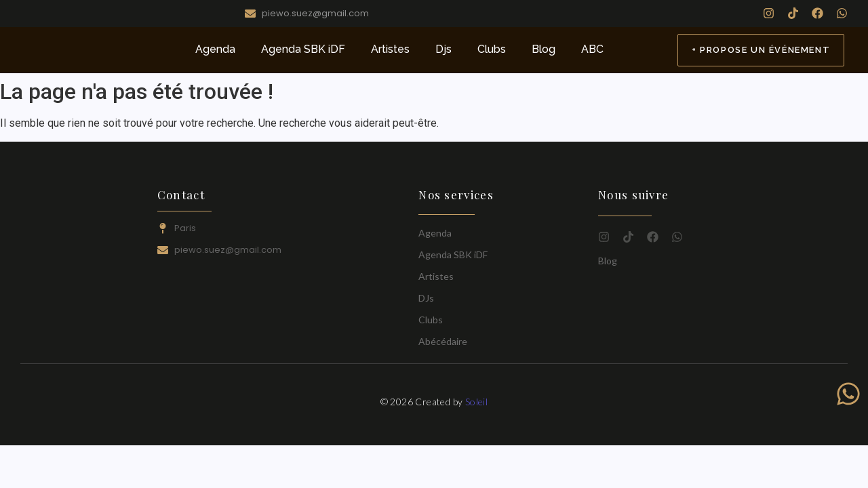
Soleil (476, 402)
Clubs (492, 49)
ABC (592, 49)
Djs (443, 49)
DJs (426, 298)
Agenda (215, 49)
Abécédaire (443, 341)
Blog (544, 49)
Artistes (390, 49)
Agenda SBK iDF (303, 49)
